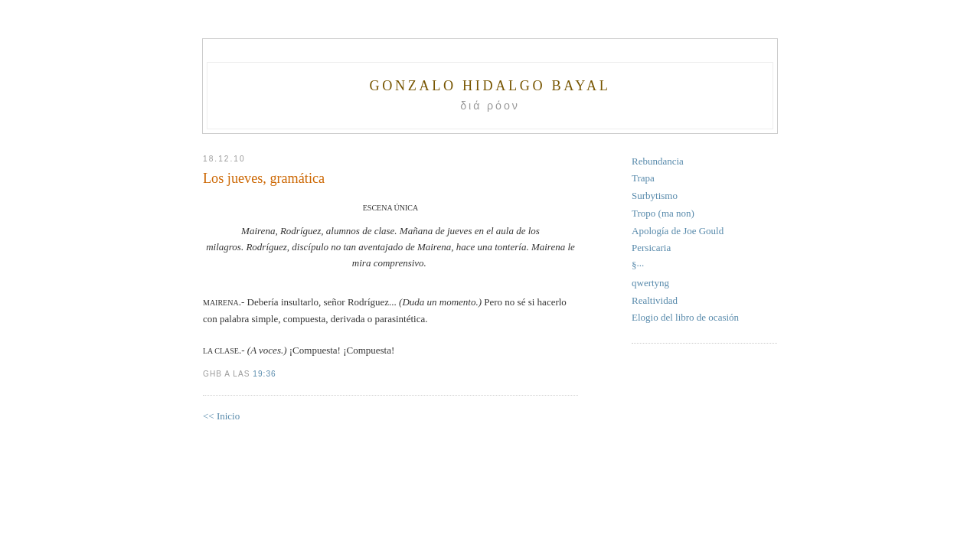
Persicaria (651, 248)
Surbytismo (655, 196)
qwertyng (650, 283)
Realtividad (655, 300)
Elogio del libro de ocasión (685, 317)
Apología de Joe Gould (678, 231)
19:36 (264, 374)
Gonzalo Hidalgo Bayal (490, 86)
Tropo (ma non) (663, 213)
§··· (638, 265)
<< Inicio (221, 416)
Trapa (643, 178)
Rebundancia (658, 161)
